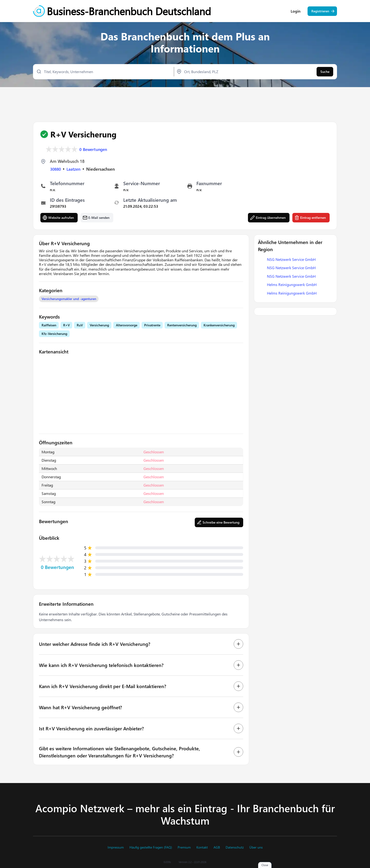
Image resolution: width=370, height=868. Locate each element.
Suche (325, 73)
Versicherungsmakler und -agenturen (69, 299)
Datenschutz (235, 847)
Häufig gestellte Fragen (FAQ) (151, 847)
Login (296, 12)
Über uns (256, 847)
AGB (217, 847)
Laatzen (75, 169)
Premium (184, 847)
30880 (56, 169)
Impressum (116, 847)
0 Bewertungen (95, 149)
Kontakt (202, 847)
